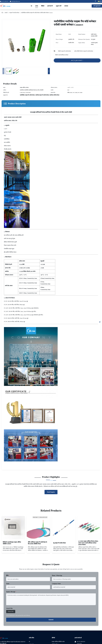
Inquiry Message (11, 592)
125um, (42, 278)
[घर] (2, 13)
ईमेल (8, 575)
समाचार (66, 6)
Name (8, 584)
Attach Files (9, 608)
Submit (51, 620)
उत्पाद (37, 6)
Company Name (56, 584)
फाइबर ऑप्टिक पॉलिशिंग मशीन (58, 642)
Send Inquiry (51, 492)
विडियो (43, 6)
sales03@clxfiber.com (16, 1)
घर (31, 6)
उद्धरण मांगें (59, 6)
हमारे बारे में (50, 6)
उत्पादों (6, 13)
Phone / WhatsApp (57, 575)
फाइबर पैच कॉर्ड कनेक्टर (14, 13)
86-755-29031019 (81, 642)
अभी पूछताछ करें (97, 6)
